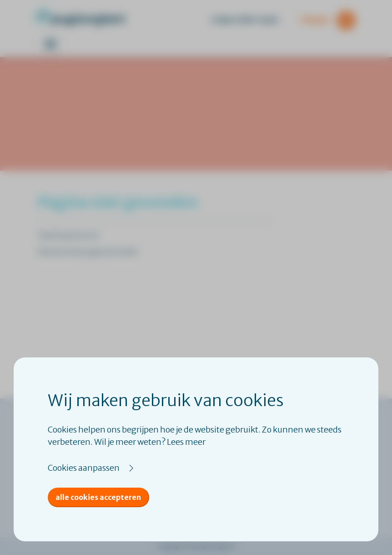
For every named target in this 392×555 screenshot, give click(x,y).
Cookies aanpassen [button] (84, 468)
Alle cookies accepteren (98, 497)
